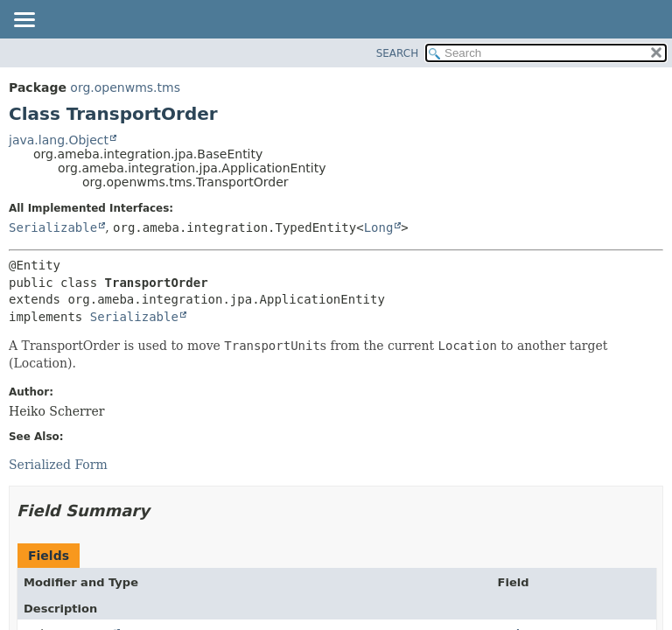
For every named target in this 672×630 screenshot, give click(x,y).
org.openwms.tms (125, 87)
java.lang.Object (59, 140)
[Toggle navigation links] (24, 21)
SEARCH (398, 53)
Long (379, 227)
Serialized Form (58, 465)
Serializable (53, 227)
